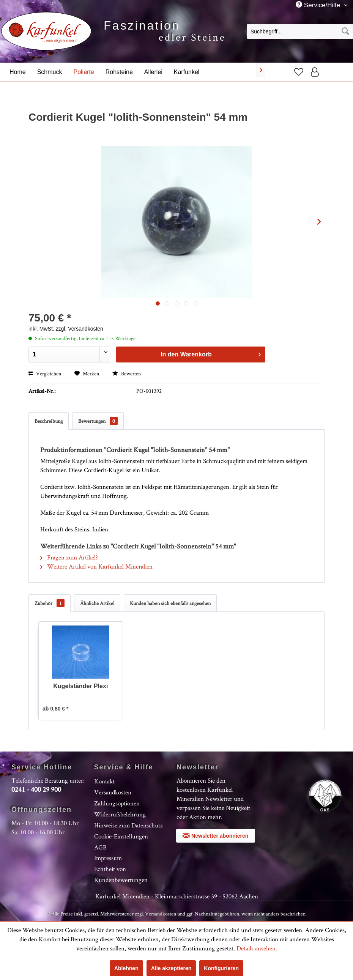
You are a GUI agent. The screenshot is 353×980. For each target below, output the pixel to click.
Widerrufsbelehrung (120, 814)
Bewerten (127, 373)
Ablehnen (126, 968)
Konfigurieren (221, 968)
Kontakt (104, 781)
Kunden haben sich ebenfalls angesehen (170, 603)
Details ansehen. (257, 948)
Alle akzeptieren (171, 968)
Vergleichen (45, 373)
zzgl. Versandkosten (80, 329)
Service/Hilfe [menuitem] (319, 5)
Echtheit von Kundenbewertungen (121, 874)
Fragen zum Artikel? (69, 557)
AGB (100, 847)
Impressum (108, 858)
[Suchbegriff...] (300, 32)
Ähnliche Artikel (97, 603)
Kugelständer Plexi (80, 686)
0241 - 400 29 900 (36, 789)
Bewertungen (98, 421)
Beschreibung (49, 421)
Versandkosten (113, 792)
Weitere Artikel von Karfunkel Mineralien (96, 566)
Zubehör (50, 603)
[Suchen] (345, 32)
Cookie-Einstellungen (121, 836)
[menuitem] (300, 31)
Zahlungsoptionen (117, 803)
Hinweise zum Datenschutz (128, 825)
